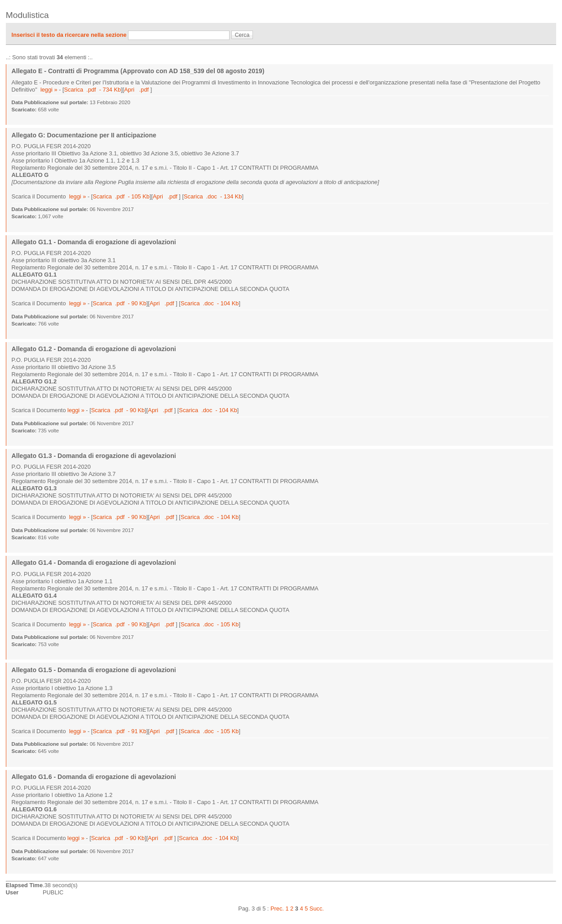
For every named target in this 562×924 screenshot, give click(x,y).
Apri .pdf (137, 90)
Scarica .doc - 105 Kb (210, 624)
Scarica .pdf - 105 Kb (121, 196)
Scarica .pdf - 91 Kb (119, 731)
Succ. (317, 909)
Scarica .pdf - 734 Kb (93, 90)
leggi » (49, 90)
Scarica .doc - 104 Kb (210, 303)
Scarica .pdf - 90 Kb (119, 303)
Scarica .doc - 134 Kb (213, 196)
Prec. (277, 909)
